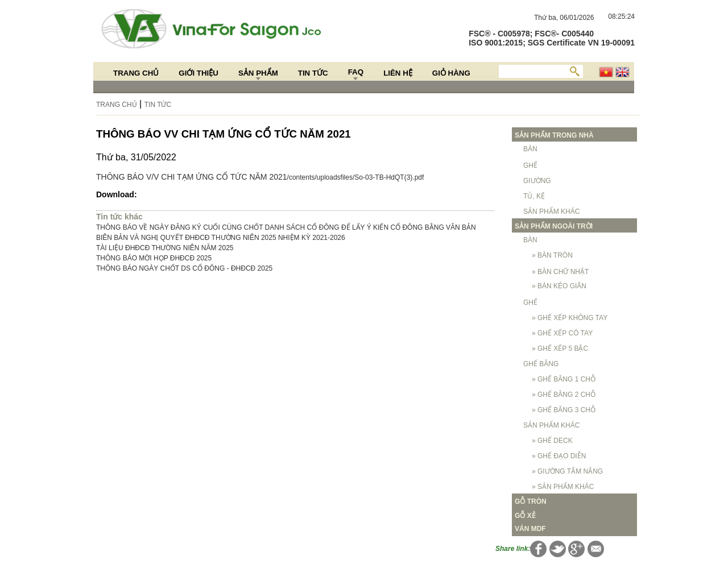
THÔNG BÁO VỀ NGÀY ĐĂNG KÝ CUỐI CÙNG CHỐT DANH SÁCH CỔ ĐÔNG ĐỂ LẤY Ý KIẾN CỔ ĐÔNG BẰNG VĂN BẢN (286, 227)
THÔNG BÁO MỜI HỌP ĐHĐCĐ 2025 (154, 258)
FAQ (356, 72)
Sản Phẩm (258, 73)
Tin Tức (313, 73)
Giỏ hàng (451, 73)
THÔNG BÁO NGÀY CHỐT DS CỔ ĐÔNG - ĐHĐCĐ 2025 (184, 268)
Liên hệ (398, 73)
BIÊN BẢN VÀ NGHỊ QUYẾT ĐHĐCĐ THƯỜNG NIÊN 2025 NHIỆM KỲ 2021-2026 (221, 238)
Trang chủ (136, 73)
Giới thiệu (198, 73)
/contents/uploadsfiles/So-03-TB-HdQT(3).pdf (356, 177)
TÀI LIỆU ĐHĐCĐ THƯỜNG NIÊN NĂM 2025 (165, 248)
